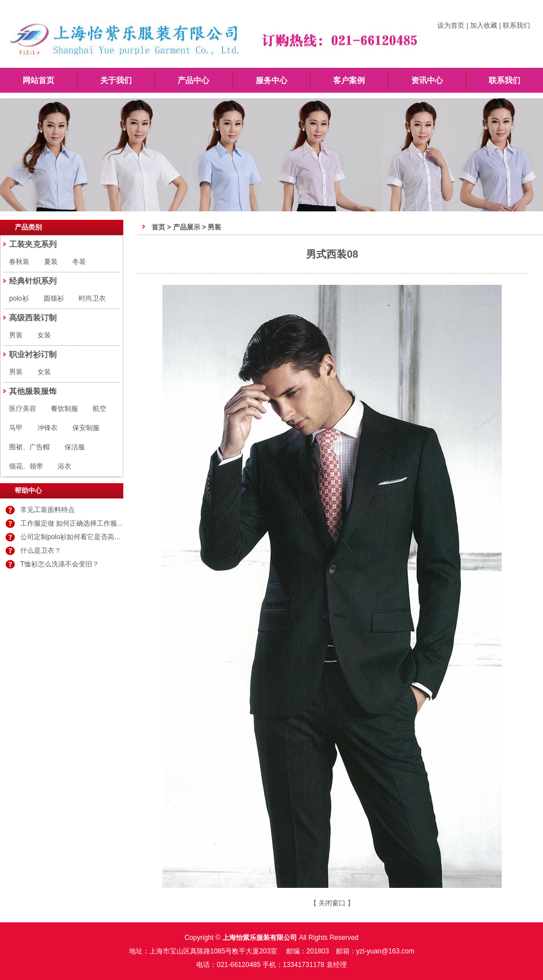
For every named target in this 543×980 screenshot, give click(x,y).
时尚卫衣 (92, 298)
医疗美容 (23, 409)
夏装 (51, 262)
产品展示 (187, 227)
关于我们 (116, 80)
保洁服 (75, 447)
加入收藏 (484, 25)
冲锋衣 (48, 428)
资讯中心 (427, 80)
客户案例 (349, 80)
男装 (16, 335)
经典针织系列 (33, 281)
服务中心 (271, 80)
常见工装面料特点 (48, 510)
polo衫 (19, 298)
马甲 (16, 428)
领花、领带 (26, 466)
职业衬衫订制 (33, 354)
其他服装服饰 (33, 391)
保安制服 (86, 428)
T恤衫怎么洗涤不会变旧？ (60, 564)
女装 (44, 335)
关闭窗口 (332, 903)
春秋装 (19, 262)
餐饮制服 (64, 409)
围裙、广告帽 (29, 447)
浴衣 (64, 466)
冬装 (79, 262)
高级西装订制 (33, 318)
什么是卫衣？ (41, 550)
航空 (100, 409)
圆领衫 (54, 298)
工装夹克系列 (33, 244)
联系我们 (516, 25)
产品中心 (193, 80)
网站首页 (38, 80)
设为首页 (451, 25)
